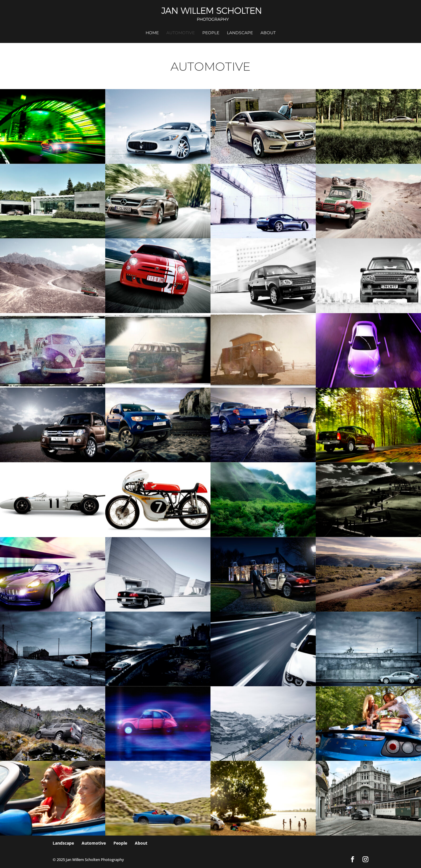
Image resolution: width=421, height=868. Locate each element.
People (211, 33)
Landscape (240, 33)
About (268, 33)
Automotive (181, 33)
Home (152, 33)
